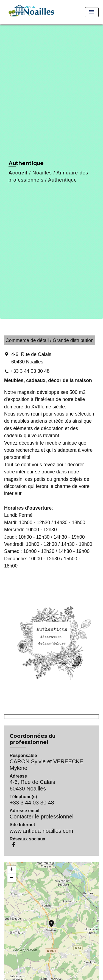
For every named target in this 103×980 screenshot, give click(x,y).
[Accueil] (30, 12)
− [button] (12, 878)
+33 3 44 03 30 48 (30, 371)
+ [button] (12, 870)
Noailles (42, 173)
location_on (49, 921)
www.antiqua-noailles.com (41, 831)
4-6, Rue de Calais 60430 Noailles (31, 358)
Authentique (62, 180)
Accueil (18, 173)
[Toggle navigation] (92, 12)
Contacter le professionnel (41, 817)
